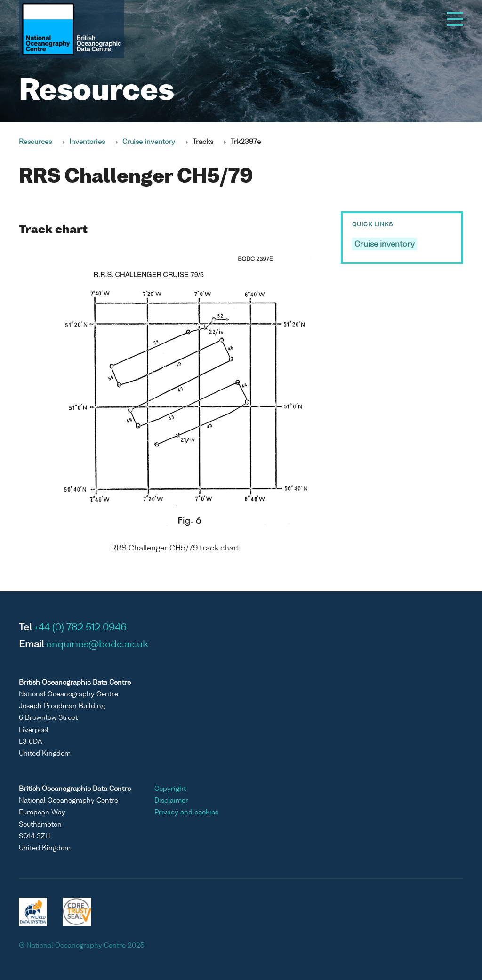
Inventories (87, 142)
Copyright (170, 789)
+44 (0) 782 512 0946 (80, 628)
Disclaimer (171, 801)
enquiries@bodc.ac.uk (97, 645)
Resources (35, 142)
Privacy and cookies (186, 813)
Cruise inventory (149, 142)
